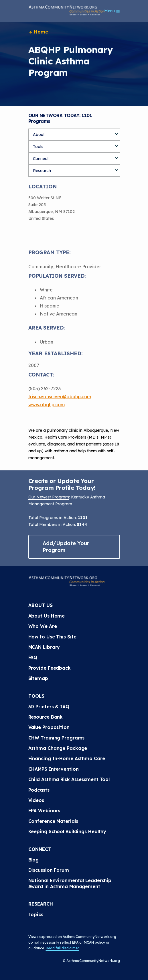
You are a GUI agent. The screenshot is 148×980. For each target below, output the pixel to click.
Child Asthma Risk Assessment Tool (69, 779)
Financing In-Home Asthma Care (67, 758)
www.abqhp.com (47, 405)
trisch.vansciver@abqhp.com (60, 397)
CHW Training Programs (57, 738)
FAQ (33, 657)
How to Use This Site (52, 637)
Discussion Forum (49, 870)
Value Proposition (49, 727)
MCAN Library (44, 647)
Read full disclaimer (62, 948)
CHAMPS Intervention (54, 769)
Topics (36, 914)
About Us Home (47, 616)
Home (38, 32)
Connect (41, 159)
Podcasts (39, 790)
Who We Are (43, 626)
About (39, 135)
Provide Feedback (50, 668)
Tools (38, 147)
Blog (34, 860)
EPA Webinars (44, 811)
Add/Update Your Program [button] (66, 547)
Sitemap (38, 678)
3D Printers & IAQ (49, 707)
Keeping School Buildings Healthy (67, 831)
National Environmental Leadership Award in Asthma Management (71, 883)
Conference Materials (53, 821)
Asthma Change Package (58, 748)
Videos (36, 800)
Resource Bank (46, 717)
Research (42, 171)
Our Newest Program (49, 497)
